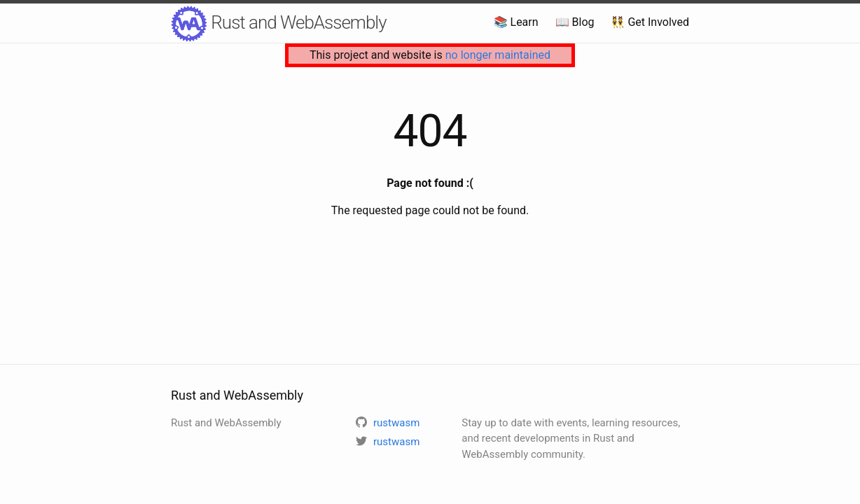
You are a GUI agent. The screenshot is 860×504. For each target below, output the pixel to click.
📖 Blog (575, 22)
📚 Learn (516, 22)
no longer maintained (498, 55)
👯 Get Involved (650, 22)
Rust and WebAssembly (279, 24)
